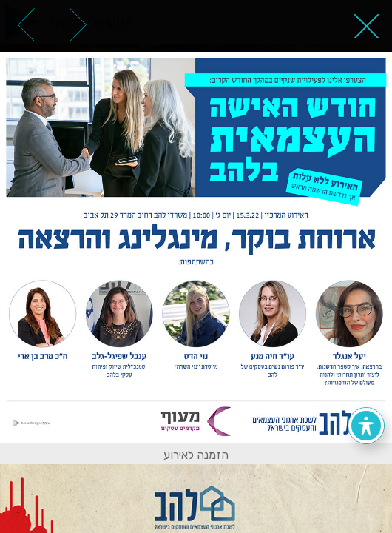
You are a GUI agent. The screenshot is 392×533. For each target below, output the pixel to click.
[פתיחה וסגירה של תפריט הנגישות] (366, 426)
